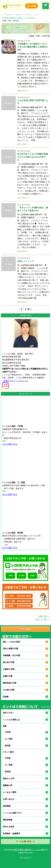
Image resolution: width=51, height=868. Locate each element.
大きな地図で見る (10, 444)
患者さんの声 (9, 778)
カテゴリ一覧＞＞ (42, 619)
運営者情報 (8, 820)
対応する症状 (9, 827)
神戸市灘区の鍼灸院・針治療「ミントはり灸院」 (18, 18)
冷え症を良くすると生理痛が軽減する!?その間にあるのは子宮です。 (33, 157)
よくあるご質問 (10, 792)
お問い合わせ (9, 799)
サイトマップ (26, 857)
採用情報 (7, 806)
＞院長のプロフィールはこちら (15, 381)
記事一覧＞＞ (44, 616)
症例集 (6, 697)
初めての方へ (9, 713)
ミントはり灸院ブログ (12, 813)
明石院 (7, 746)
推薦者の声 (8, 785)
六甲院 (7, 732)
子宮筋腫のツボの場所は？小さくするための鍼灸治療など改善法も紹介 (33, 47)
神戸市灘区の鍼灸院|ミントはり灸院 (29, 850)
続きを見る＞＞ (24, 91)
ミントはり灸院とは (11, 720)
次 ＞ (29, 309)
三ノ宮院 (8, 739)
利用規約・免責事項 (11, 833)
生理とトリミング (25, 261)
